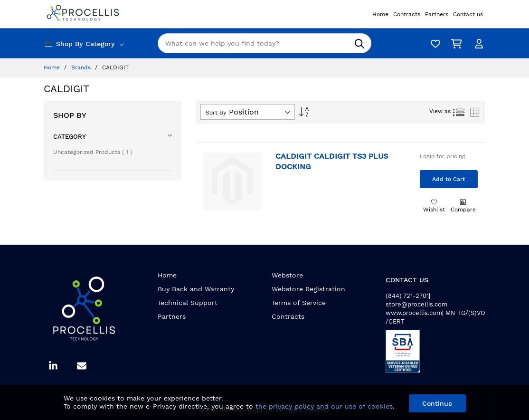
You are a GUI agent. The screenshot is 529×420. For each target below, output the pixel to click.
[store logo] (84, 14)
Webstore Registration (308, 289)
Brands (82, 67)
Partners (172, 316)
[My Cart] (454, 43)
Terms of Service (299, 303)
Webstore (287, 275)
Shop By (70, 115)
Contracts (288, 316)
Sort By (216, 113)
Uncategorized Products (93, 152)
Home (53, 67)
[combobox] (264, 43)
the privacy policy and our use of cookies (324, 406)
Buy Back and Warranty (196, 289)
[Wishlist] (433, 43)
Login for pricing (443, 156)
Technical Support (188, 303)
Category (70, 137)
